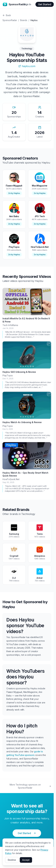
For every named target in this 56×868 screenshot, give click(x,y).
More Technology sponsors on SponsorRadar (30, 786)
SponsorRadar (10, 20)
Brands (24, 20)
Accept (26, 860)
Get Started (45, 4)
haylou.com (27, 66)
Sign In (27, 4)
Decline (12, 860)
